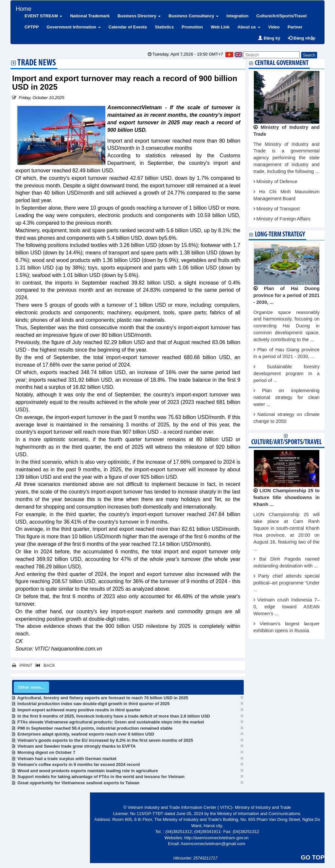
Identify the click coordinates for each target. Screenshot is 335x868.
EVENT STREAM (43, 16)
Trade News (37, 63)
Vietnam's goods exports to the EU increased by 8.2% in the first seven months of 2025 (105, 740)
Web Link (220, 27)
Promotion (192, 27)
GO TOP (313, 857)
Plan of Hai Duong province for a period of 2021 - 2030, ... (287, 295)
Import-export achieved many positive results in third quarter (79, 710)
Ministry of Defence (277, 182)
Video (274, 27)
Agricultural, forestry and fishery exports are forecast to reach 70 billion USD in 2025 (103, 698)
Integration (237, 16)
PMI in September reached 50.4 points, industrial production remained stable (95, 728)
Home (24, 8)
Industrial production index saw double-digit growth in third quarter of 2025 (93, 704)
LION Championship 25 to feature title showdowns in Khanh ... (287, 497)
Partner (295, 27)
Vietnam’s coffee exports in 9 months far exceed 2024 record (79, 764)
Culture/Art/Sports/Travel (281, 16)
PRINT (22, 665)
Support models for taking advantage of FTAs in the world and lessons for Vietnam (101, 777)
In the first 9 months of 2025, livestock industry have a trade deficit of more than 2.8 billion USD (114, 716)
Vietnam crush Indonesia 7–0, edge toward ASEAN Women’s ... (287, 607)
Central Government (282, 63)
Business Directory (139, 16)
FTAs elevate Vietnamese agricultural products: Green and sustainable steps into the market (111, 722)
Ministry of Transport (278, 209)
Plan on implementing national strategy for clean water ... (287, 397)
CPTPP (32, 27)
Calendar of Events (128, 27)
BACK (44, 665)
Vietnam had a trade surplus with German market (67, 759)
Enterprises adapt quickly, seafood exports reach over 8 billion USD (86, 734)
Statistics (164, 27)
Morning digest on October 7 (46, 752)
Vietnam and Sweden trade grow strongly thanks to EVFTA (76, 746)
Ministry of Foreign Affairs (283, 219)
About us (249, 27)
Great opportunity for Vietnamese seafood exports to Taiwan (78, 783)
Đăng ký (269, 38)
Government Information (73, 27)
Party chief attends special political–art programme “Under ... (287, 583)
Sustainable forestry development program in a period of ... (287, 373)
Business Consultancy (194, 16)
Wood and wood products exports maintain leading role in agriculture (88, 771)
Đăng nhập (302, 38)
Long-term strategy (280, 235)
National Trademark (90, 16)
